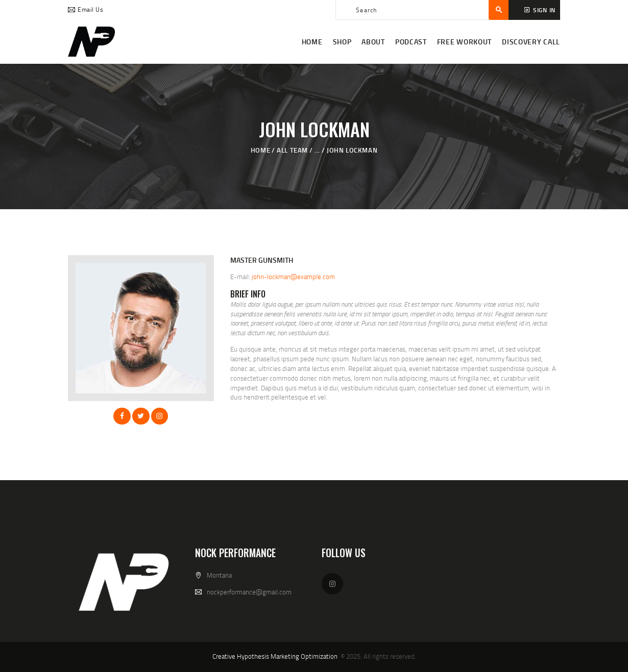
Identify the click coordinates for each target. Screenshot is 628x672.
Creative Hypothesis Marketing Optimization (275, 656)
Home (260, 150)
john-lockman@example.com (293, 277)
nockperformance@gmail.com (249, 592)
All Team (292, 150)
